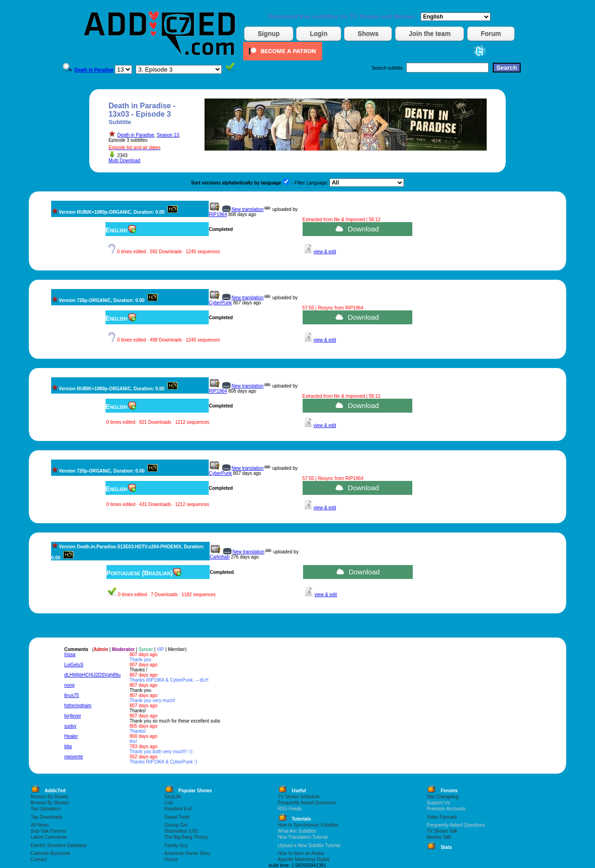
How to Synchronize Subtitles (308, 825)
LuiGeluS (74, 665)
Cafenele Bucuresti (50, 853)
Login (318, 33)
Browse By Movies (50, 803)
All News (40, 825)
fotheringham (78, 706)
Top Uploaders (46, 809)
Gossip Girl (176, 825)
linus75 (72, 695)
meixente (74, 757)
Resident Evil (178, 809)
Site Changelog (443, 797)
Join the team (430, 33)
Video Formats (442, 817)
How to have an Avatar (301, 853)
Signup (268, 33)
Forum (491, 33)
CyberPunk (220, 303)
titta (68, 746)
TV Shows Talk (442, 831)
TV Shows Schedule (299, 797)
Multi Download (124, 161)
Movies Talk (439, 837)
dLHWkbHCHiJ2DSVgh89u (92, 675)
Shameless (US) (182, 831)
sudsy (70, 726)
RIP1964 (218, 214)
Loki (169, 803)
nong (69, 685)
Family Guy (176, 845)
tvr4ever (73, 716)
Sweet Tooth (177, 817)
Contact (39, 859)
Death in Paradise (136, 135)
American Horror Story (188, 853)
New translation (248, 209)
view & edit (325, 252)
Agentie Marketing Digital (304, 859)
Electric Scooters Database (59, 845)
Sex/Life (173, 797)
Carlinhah (220, 557)
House (171, 859)
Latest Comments (49, 837)
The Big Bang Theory (186, 837)
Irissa (70, 654)
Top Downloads (46, 817)
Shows (368, 33)
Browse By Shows (50, 797)
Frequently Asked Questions (307, 803)
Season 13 (168, 135)
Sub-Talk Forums (48, 831)
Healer (71, 736)
